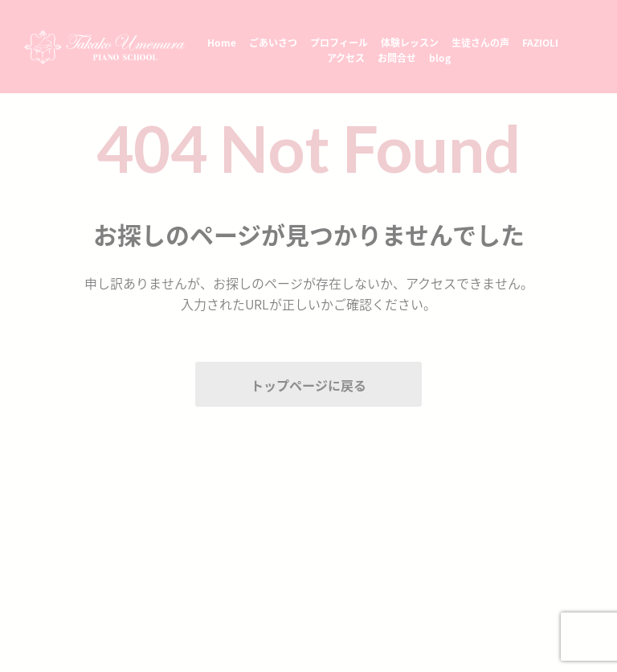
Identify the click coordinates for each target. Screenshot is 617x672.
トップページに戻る (308, 385)
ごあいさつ (273, 43)
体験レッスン (410, 43)
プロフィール (339, 43)
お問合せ (397, 58)
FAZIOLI (540, 43)
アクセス (346, 58)
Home (222, 43)
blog (440, 58)
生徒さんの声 (480, 43)
